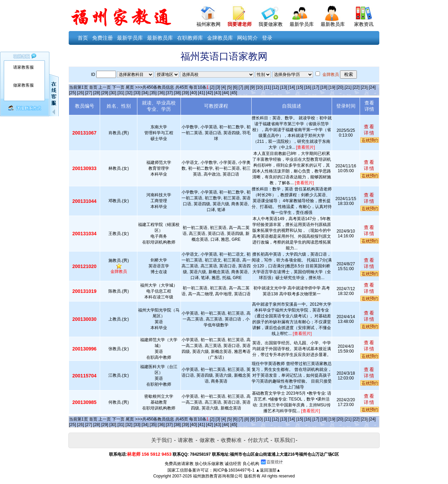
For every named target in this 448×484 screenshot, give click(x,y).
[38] (177, 93)
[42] (210, 93)
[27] (89, 93)
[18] (324, 87)
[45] (234, 93)
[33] (137, 93)
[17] (316, 87)
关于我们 (162, 440)
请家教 (186, 440)
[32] (129, 93)
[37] (169, 93)
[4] (223, 87)
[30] (113, 93)
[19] (332, 87)
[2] (212, 87)
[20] (340, 87)
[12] (275, 87)
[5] (229, 87)
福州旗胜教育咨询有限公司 (218, 476)
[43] (217, 93)
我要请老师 (240, 24)
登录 (267, 38)
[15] (300, 87)
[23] (364, 87)
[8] (247, 87)
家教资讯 (364, 24)
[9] (252, 87)
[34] (145, 93)
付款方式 (258, 440)
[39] (185, 93)
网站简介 (247, 38)
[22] (356, 87)
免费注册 (103, 38)
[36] (161, 93)
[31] (121, 93)
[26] (80, 93)
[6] (235, 87)
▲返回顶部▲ (268, 470)
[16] (308, 87)
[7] (241, 87)
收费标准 (231, 440)
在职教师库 (190, 38)
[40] (193, 93)
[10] (259, 87)
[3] (218, 87)
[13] (283, 87)
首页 (83, 38)
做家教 (207, 440)
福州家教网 (208, 24)
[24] (372, 87)
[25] (72, 93)
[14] (292, 87)
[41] (202, 93)
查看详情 (369, 130)
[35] (153, 93)
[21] (348, 87)
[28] (97, 93)
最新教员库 (333, 24)
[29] (105, 93)
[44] (226, 93)
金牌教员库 (220, 38)
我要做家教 (271, 24)
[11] (267, 87)
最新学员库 (302, 24)
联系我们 (285, 440)
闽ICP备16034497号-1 (234, 470)
